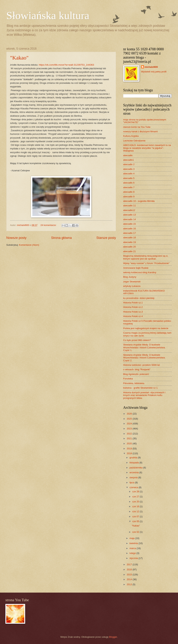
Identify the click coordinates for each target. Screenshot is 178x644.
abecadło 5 (129, 178)
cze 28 (136, 491)
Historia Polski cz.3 (133, 312)
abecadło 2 (129, 164)
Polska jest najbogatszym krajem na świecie (146, 328)
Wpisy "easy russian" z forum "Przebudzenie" (146, 263)
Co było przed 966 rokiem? (137, 340)
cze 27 (136, 497)
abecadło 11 (129, 206)
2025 (130, 419)
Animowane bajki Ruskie (136, 268)
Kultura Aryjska (131, 136)
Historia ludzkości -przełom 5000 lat (141, 365)
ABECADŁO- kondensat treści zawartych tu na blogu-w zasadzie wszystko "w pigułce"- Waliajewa (147, 148)
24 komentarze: (49, 225)
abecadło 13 (129, 215)
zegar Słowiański (132, 282)
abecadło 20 (129, 247)
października (136, 468)
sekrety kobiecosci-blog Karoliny (140, 272)
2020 (130, 444)
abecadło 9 (129, 197)
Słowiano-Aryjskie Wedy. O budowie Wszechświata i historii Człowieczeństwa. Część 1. (144, 347)
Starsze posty (106, 238)
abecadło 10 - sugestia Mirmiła (139, 201)
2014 (130, 579)
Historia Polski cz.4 (133, 316)
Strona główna (61, 238)
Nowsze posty (16, 238)
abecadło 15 (129, 224)
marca (133, 548)
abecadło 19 (129, 242)
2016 (130, 569)
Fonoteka (128, 379)
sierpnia (134, 477)
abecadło (128, 155)
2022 (130, 434)
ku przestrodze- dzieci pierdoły (139, 298)
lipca (132, 483)
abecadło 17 (129, 233)
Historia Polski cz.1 (133, 303)
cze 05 (136, 521)
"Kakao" (19, 58)
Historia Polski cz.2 (133, 307)
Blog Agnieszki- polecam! (136, 374)
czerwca (134, 487)
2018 (130, 453)
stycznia (134, 558)
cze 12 (136, 511)
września (134, 472)
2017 (130, 564)
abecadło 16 (129, 229)
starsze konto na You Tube (137, 127)
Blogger (113, 637)
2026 (130, 414)
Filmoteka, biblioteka (134, 383)
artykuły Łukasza (132, 286)
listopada (134, 463)
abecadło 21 (129, 251)
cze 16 (136, 506)
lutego (133, 553)
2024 (130, 424)
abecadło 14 (129, 219)
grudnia (134, 458)
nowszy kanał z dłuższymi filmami (140, 131)
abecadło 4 (129, 174)
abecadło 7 (129, 187)
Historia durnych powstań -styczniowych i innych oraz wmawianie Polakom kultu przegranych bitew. (144, 395)
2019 (130, 449)
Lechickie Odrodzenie (134, 141)
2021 (130, 438)
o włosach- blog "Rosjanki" (137, 369)
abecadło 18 (129, 238)
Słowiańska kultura (48, 15)
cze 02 (136, 532)
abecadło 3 (129, 169)
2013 (130, 584)
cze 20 (136, 502)
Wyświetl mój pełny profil (154, 72)
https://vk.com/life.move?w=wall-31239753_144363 (66, 65)
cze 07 (136, 516)
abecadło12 (129, 210)
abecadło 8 (129, 192)
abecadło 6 (129, 183)
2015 (130, 575)
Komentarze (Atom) (29, 245)
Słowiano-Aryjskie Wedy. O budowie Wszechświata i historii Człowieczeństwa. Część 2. (144, 358)
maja (132, 538)
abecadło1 (128, 160)
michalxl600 (151, 67)
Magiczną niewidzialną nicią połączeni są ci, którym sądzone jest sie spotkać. (146, 257)
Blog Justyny (130, 277)
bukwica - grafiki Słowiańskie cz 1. (141, 388)
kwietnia (134, 543)
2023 (130, 429)
